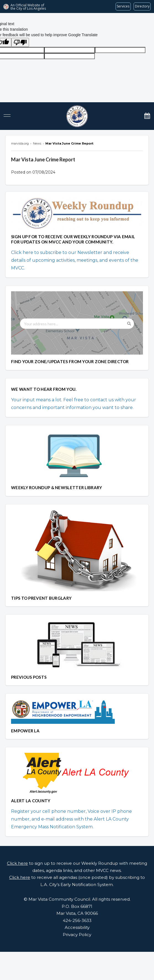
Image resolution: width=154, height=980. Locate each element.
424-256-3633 (77, 920)
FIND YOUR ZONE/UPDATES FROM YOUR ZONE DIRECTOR (70, 361)
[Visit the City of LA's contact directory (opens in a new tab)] (142, 6)
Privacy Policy (77, 935)
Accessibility (77, 927)
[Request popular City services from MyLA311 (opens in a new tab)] (123, 6)
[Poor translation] (20, 42)
